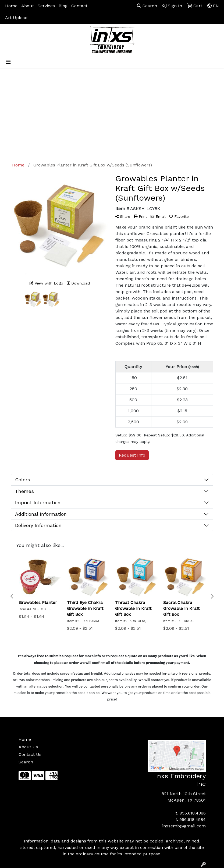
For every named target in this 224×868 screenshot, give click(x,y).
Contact (79, 6)
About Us (28, 747)
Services (46, 6)
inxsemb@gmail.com (184, 826)
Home (11, 6)
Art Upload (16, 18)
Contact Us (30, 754)
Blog (63, 6)
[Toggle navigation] (8, 62)
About (28, 6)
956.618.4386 (193, 813)
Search (147, 6)
